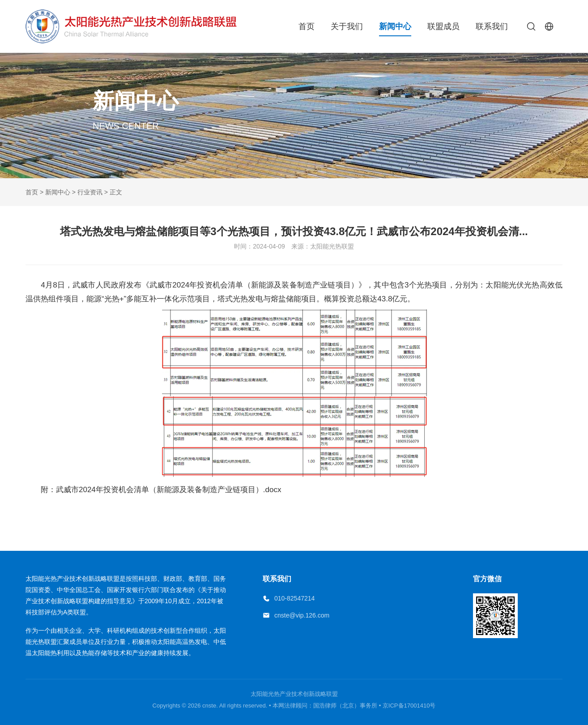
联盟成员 (443, 26)
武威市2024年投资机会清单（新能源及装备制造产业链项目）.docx (168, 490)
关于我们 (347, 26)
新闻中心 (395, 26)
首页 (307, 26)
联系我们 (492, 26)
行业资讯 (90, 192)
